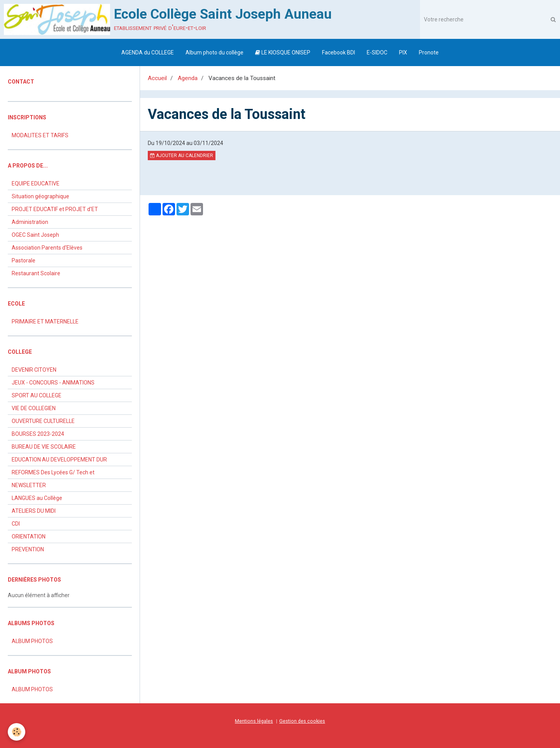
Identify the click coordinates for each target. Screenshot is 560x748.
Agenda (188, 78)
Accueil (157, 78)
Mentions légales (254, 721)
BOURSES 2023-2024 (38, 434)
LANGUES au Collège (37, 498)
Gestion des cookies (302, 721)
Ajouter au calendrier (182, 156)
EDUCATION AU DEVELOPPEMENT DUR (59, 460)
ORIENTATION (29, 537)
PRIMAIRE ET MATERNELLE (45, 322)
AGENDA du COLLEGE (148, 52)
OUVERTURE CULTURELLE (43, 421)
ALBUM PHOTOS (32, 641)
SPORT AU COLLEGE (37, 395)
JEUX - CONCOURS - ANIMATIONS (53, 383)
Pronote (429, 52)
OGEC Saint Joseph (35, 235)
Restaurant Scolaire (36, 273)
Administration (30, 222)
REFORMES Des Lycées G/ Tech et (53, 472)
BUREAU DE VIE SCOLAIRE (44, 447)
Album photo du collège (214, 52)
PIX (403, 52)
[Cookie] (17, 732)
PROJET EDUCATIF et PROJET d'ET (55, 209)
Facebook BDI (339, 52)
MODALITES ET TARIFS (40, 135)
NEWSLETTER (29, 485)
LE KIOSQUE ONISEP (283, 52)
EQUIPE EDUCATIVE (36, 184)
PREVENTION (28, 549)
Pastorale (24, 260)
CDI (16, 524)
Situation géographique (40, 196)
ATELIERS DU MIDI (34, 511)
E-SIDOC (377, 52)
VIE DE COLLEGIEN (34, 408)
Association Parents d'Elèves (47, 248)
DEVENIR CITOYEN (34, 370)
